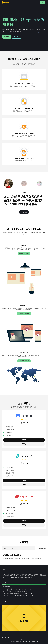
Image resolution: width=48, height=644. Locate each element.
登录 (37, 2)
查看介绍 (17, 37)
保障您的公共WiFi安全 (24, 314)
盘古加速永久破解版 (15, 642)
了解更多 (24, 444)
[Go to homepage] (5, 2)
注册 (42, 2)
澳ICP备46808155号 (34, 642)
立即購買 (24, 440)
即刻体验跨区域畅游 (24, 254)
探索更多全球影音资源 (24, 361)
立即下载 (24, 212)
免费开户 (7, 37)
